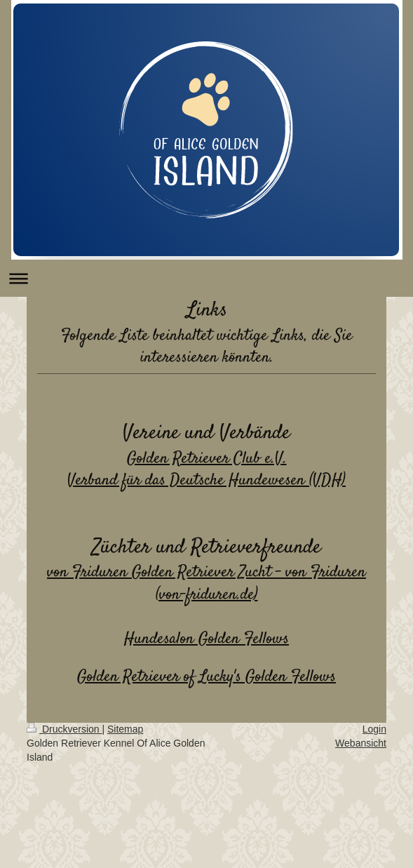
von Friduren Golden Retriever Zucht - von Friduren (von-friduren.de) (206, 583)
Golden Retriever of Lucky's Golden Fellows (206, 677)
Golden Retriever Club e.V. (207, 459)
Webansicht (361, 743)
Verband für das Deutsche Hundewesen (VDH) (206, 480)
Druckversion (64, 729)
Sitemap (125, 729)
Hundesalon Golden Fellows (206, 639)
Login (374, 729)
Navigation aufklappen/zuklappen (206, 278)
